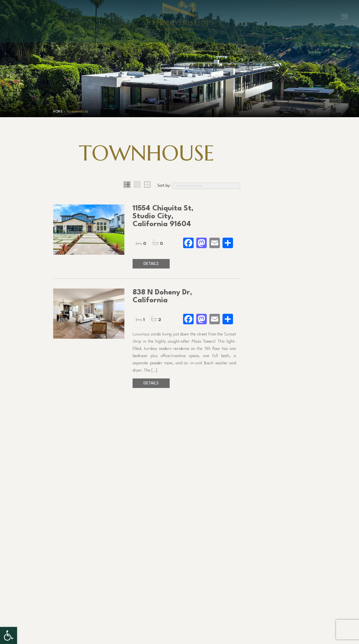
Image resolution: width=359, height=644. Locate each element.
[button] (9, 635)
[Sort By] (206, 186)
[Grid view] (137, 186)
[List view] (127, 186)
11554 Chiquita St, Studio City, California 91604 (163, 216)
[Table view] (147, 186)
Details (151, 264)
